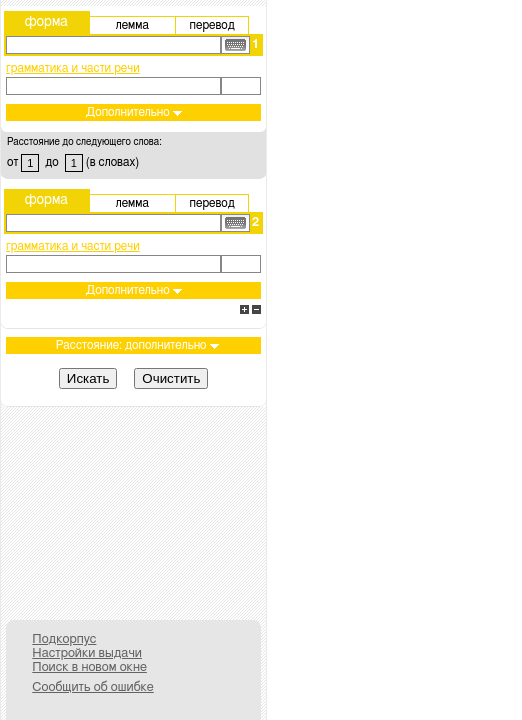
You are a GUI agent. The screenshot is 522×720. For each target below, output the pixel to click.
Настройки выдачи (87, 653)
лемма (132, 25)
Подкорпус (64, 639)
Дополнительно (134, 112)
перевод (212, 25)
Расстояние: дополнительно (137, 345)
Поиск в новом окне (89, 667)
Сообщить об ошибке (93, 687)
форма (46, 22)
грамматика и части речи (73, 68)
